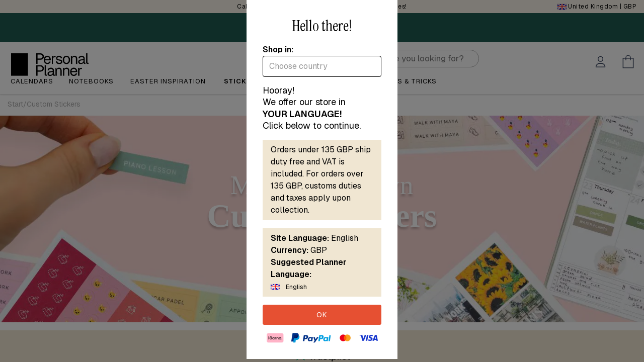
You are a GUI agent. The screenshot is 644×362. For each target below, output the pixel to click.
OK (322, 315)
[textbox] (322, 66)
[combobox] (322, 66)
